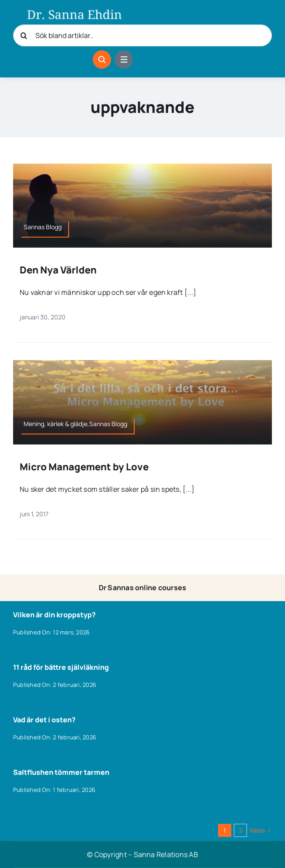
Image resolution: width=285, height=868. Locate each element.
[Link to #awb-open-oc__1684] (124, 59)
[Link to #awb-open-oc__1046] (102, 59)
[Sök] (24, 35)
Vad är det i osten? (44, 720)
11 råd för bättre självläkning (61, 667)
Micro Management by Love (84, 467)
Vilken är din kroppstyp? (54, 615)
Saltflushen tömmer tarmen (61, 772)
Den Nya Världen (58, 270)
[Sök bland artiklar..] (142, 35)
